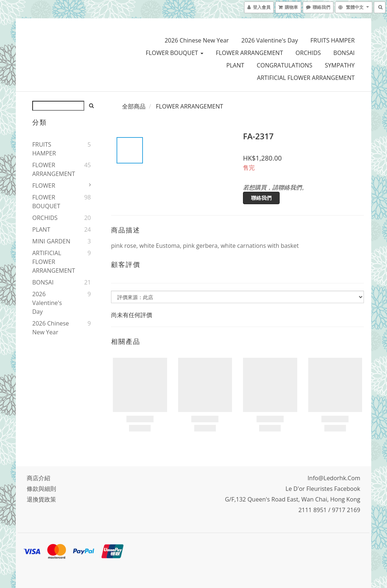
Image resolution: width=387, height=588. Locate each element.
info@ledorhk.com (334, 478)
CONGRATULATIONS (285, 65)
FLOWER (44, 185)
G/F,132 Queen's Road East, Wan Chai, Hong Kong (293, 499)
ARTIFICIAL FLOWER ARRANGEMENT (306, 78)
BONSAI (344, 53)
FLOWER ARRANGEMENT (249, 53)
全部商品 (134, 106)
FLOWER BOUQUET (174, 53)
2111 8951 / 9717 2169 (329, 510)
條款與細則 (41, 489)
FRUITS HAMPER (333, 40)
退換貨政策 (41, 499)
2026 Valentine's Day (270, 40)
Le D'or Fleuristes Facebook (323, 489)
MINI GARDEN (51, 241)
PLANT (235, 65)
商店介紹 (38, 478)
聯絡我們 (261, 198)
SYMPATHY (340, 65)
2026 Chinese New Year (197, 40)
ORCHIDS (308, 53)
